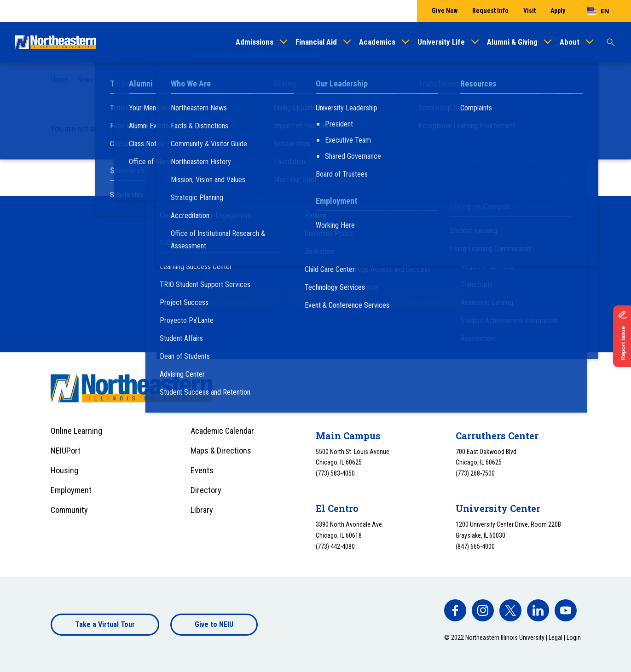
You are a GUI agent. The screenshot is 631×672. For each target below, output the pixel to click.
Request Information (222, 297)
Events (202, 470)
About (570, 42)
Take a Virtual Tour (105, 624)
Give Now (445, 11)
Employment (71, 490)
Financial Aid (316, 42)
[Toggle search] (611, 42)
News (85, 79)
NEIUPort (66, 451)
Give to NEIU (214, 624)
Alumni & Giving (512, 42)
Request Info (490, 11)
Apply (558, 11)
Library (202, 510)
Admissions (255, 42)
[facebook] (455, 610)
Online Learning (76, 431)
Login (574, 638)
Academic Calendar (222, 431)
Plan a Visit (332, 297)
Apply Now (425, 297)
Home (59, 79)
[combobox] (598, 11)
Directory (206, 490)
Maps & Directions (221, 451)
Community (69, 510)
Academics (377, 42)
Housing (64, 470)
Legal (556, 638)
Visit (530, 11)
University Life (441, 42)
